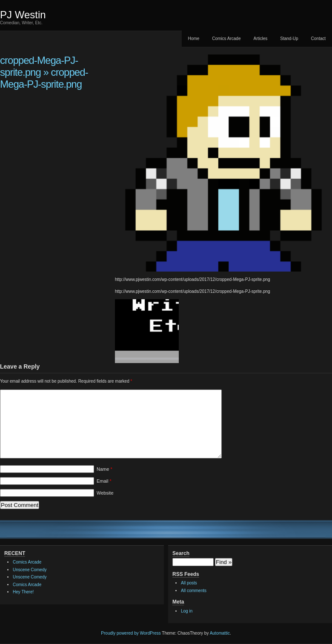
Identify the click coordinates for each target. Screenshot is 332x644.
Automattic (220, 633)
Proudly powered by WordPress (131, 633)
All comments (194, 591)
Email (104, 481)
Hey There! (23, 592)
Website (105, 493)
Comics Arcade (226, 39)
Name (104, 469)
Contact (318, 39)
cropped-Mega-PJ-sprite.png (39, 66)
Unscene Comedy (30, 570)
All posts (189, 583)
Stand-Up (289, 39)
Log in (187, 611)
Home (194, 39)
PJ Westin (23, 15)
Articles (260, 39)
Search (181, 553)
